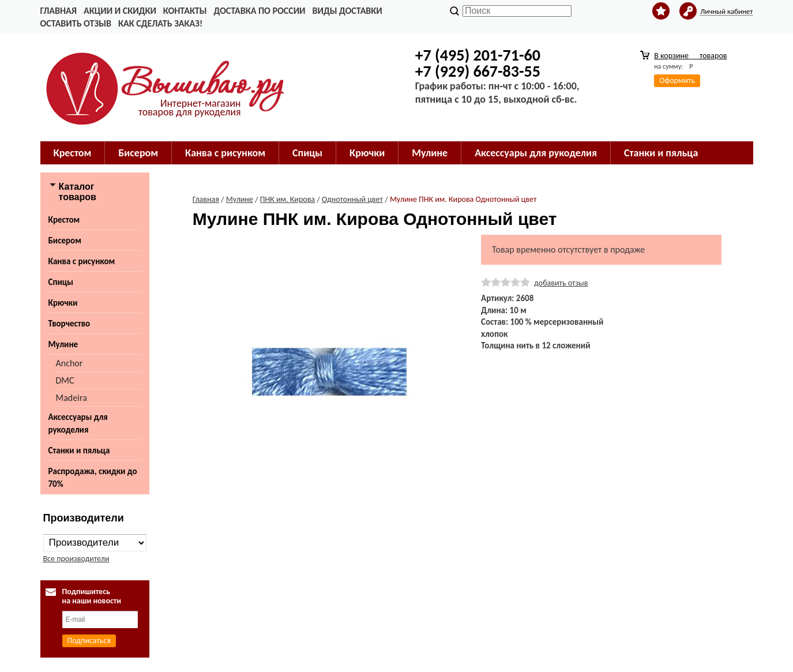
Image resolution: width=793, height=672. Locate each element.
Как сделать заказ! (160, 23)
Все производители (76, 559)
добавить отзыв (561, 283)
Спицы (307, 153)
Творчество (69, 324)
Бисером (138, 153)
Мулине (430, 153)
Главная (59, 11)
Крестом (73, 153)
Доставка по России (259, 11)
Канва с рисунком (225, 153)
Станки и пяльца (661, 153)
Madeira (72, 398)
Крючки (367, 153)
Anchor (69, 363)
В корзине (690, 56)
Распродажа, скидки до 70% (93, 478)
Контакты (185, 11)
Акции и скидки (120, 11)
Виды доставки (347, 11)
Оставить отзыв (76, 23)
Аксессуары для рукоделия (536, 153)
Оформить (677, 80)
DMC (65, 380)
